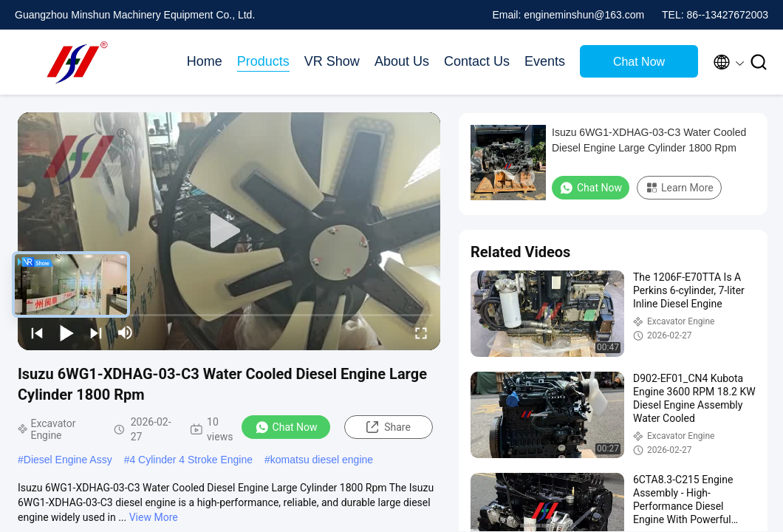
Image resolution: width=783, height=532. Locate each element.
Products (263, 61)
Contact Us (477, 61)
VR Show (332, 61)
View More (154, 517)
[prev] (37, 332)
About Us (402, 61)
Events (545, 61)
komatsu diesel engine (322, 460)
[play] (229, 231)
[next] (96, 332)
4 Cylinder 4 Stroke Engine (191, 460)
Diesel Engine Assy (68, 460)
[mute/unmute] (126, 332)
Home (205, 61)
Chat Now (639, 62)
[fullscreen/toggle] (421, 332)
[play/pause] (66, 332)
